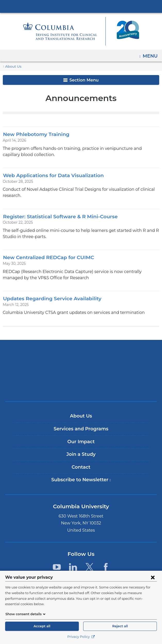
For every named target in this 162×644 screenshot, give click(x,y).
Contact (81, 461)
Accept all (42, 626)
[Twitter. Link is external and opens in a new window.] (89, 561)
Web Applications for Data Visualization (49, 175)
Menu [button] (151, 54)
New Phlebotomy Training (33, 134)
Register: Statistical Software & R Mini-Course (57, 210)
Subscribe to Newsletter (83, 476)
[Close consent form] (153, 583)
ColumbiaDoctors (81, 380)
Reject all (120, 626)
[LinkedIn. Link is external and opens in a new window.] (73, 561)
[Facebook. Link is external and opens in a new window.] (106, 561)
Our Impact (81, 436)
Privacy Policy (81, 637)
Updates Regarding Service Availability (49, 292)
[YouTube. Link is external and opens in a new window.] (57, 561)
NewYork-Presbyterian (81, 364)
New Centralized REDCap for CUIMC (45, 251)
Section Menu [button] (81, 80)
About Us (12, 66)
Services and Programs (81, 423)
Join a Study (81, 448)
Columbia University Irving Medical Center (81, 6)
